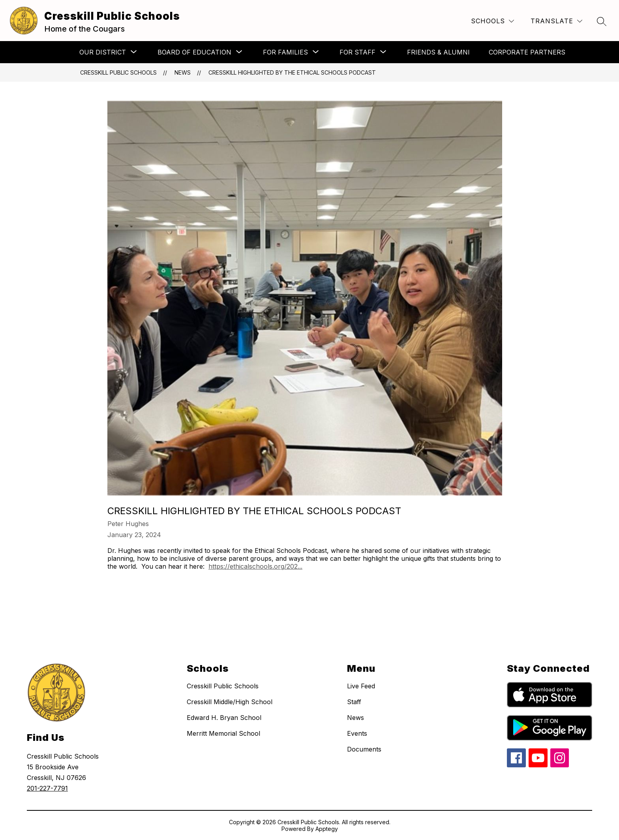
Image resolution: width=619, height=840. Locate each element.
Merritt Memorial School (223, 733)
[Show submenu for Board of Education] (194, 52)
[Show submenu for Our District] (103, 52)
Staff (354, 702)
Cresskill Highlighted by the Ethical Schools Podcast (292, 72)
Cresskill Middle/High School (230, 702)
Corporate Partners (527, 52)
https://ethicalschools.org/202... (255, 566)
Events (357, 733)
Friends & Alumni (438, 52)
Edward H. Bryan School (224, 718)
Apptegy (327, 829)
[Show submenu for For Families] (285, 52)
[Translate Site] (556, 21)
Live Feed (361, 686)
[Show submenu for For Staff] (357, 52)
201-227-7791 (47, 788)
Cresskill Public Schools (118, 72)
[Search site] (602, 21)
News (183, 72)
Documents (364, 749)
